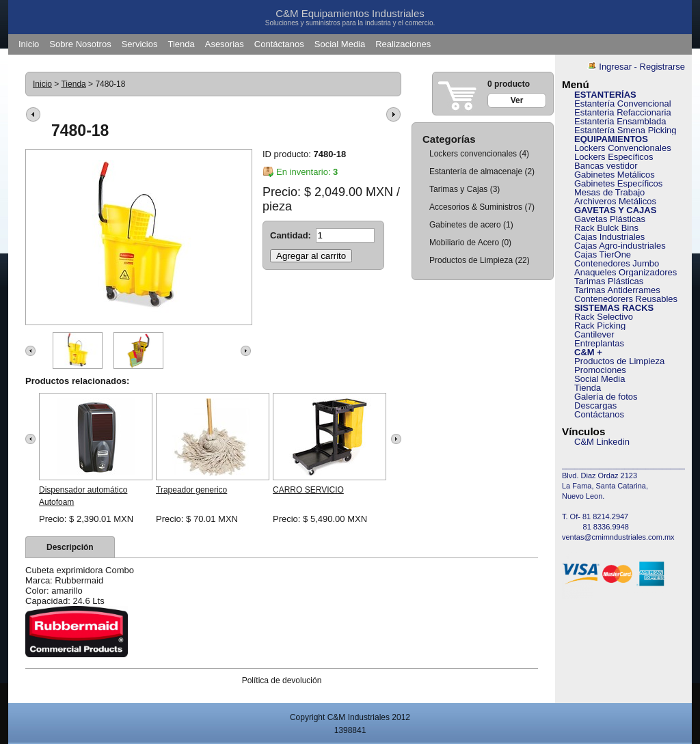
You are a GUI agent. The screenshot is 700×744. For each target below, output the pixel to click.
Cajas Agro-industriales (620, 246)
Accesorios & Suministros (476, 207)
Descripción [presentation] (70, 547)
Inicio (29, 44)
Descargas (595, 405)
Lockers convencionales (473, 154)
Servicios (140, 44)
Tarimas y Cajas (460, 189)
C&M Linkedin (602, 442)
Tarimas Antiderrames (617, 290)
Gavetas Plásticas (610, 219)
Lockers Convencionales (623, 148)
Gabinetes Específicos (618, 183)
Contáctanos (279, 44)
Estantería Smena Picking (625, 130)
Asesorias (225, 44)
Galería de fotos (606, 397)
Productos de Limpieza (471, 260)
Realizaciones (403, 44)
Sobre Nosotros (80, 44)
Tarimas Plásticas (609, 281)
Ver (517, 100)
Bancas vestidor (606, 166)
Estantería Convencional (623, 104)
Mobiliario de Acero (464, 243)
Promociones (600, 370)
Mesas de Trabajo (609, 192)
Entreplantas (599, 343)
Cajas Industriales (609, 237)
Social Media (340, 44)
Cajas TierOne (603, 254)
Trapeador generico (191, 490)
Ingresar (615, 67)
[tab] (70, 547)
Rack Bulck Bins (606, 228)
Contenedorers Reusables (626, 299)
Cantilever (594, 334)
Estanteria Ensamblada (620, 121)
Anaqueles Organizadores (625, 272)
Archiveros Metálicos (615, 201)
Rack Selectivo (604, 317)
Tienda (181, 44)
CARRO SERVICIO (308, 490)
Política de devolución (282, 680)
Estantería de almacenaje (476, 171)
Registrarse (662, 67)
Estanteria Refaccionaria (623, 112)
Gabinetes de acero (465, 225)
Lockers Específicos (614, 157)
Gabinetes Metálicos (615, 175)
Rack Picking (600, 326)
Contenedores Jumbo (617, 263)
